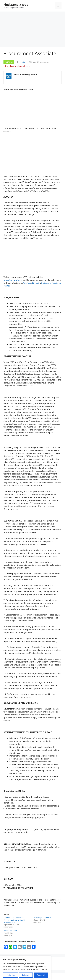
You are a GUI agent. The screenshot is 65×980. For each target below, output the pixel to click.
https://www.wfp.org (13, 280)
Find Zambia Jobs (16, 4)
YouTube (27, 283)
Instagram (46, 283)
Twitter (7, 286)
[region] (26, 968)
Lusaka (22, 62)
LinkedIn (36, 283)
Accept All (41, 975)
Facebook (56, 283)
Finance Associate (10, 931)
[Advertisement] (32, 30)
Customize (11, 975)
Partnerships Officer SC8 (42, 918)
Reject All (26, 975)
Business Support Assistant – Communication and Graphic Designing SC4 (14, 920)
